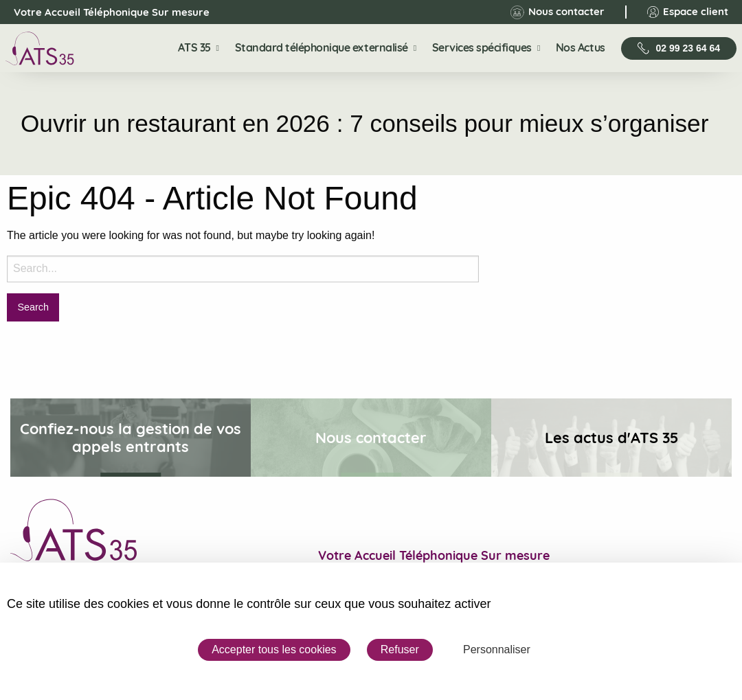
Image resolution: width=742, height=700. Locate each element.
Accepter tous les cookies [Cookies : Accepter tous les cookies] (274, 650)
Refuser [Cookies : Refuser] (400, 650)
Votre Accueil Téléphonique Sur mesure (100, 12)
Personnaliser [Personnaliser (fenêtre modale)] (497, 650)
